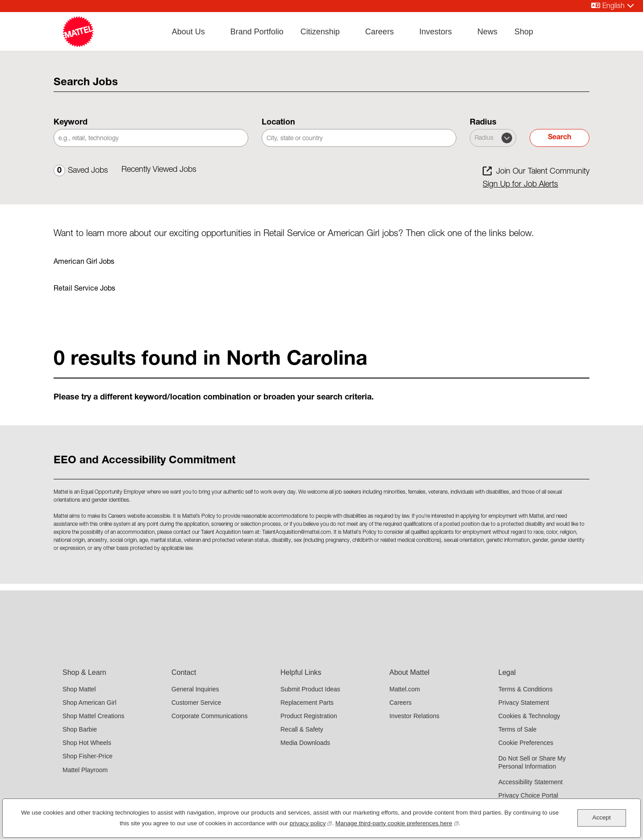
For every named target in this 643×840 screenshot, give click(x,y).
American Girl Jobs (84, 262)
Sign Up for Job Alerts (520, 185)
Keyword (71, 123)
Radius (483, 123)
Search (559, 138)
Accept (601, 817)
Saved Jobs (81, 171)
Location (278, 123)
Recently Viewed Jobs (159, 170)
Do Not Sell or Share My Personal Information (532, 762)
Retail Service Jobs (84, 289)
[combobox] (359, 138)
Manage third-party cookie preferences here (397, 822)
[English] (613, 6)
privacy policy (311, 822)
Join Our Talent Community (543, 172)
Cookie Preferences (526, 743)
